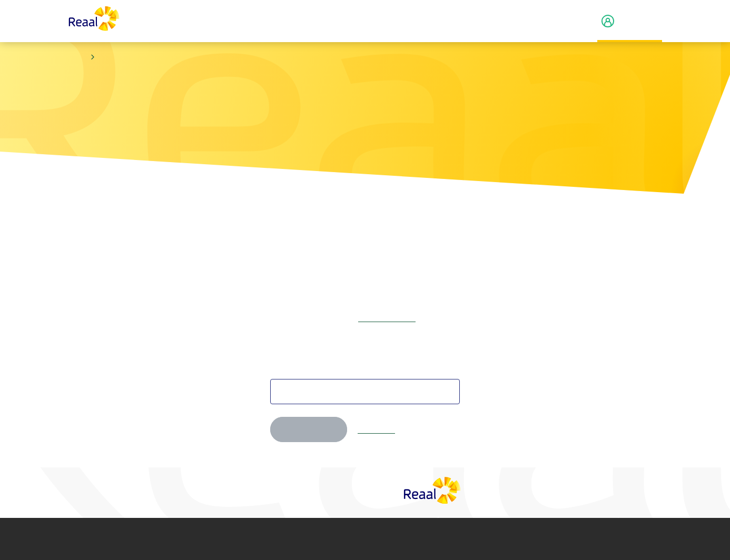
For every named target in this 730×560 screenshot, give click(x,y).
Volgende (309, 429)
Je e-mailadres (297, 368)
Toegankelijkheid (511, 539)
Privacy (280, 539)
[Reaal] (432, 490)
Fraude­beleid (437, 539)
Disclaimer (209, 539)
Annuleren (376, 429)
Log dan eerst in (387, 318)
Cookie (362, 539)
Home (77, 57)
